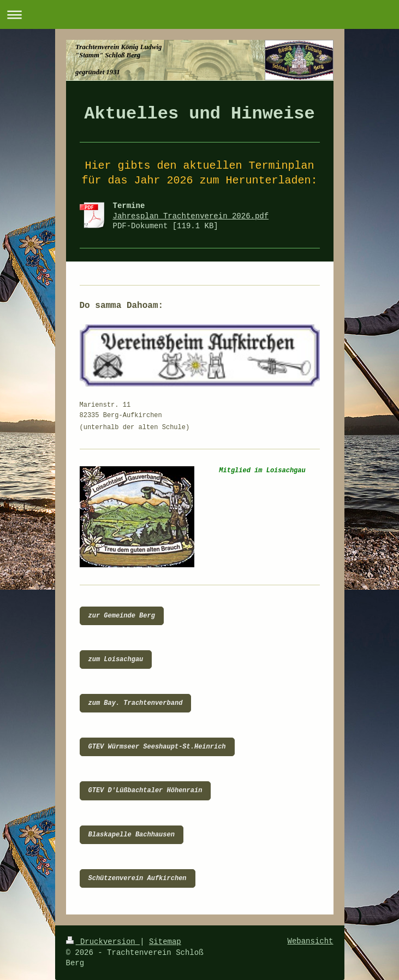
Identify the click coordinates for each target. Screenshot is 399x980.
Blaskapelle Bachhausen (132, 835)
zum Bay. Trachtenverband (136, 703)
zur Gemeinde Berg (122, 616)
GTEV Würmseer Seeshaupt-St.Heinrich (157, 747)
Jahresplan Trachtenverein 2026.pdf (191, 216)
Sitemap (165, 942)
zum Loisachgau (116, 660)
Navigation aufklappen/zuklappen (199, 14)
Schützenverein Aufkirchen (138, 878)
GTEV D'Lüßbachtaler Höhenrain (145, 791)
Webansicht (310, 941)
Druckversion (103, 942)
